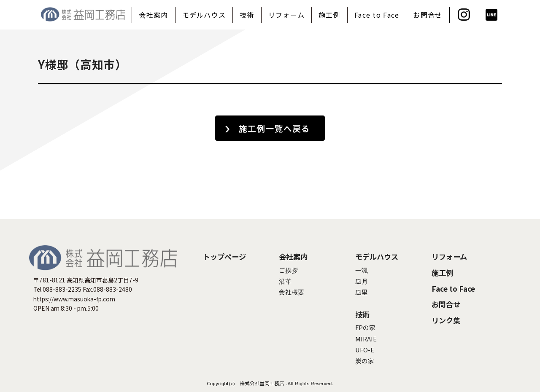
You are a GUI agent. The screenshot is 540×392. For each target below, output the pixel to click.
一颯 (362, 270)
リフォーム (286, 15)
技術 (247, 15)
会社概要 (292, 292)
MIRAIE (366, 339)
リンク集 (446, 320)
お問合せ (428, 15)
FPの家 (365, 327)
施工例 (329, 15)
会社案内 (153, 15)
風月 (362, 281)
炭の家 (365, 361)
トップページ (224, 256)
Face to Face (377, 15)
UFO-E (365, 350)
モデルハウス (204, 15)
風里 (362, 292)
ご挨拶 (288, 270)
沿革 (285, 281)
